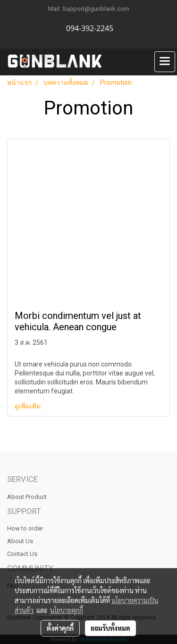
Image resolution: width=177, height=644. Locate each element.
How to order (25, 528)
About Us (20, 541)
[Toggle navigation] (165, 62)
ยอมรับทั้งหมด (110, 628)
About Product (27, 497)
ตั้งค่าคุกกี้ (60, 628)
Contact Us (22, 554)
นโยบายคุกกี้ (67, 610)
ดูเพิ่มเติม (28, 406)
